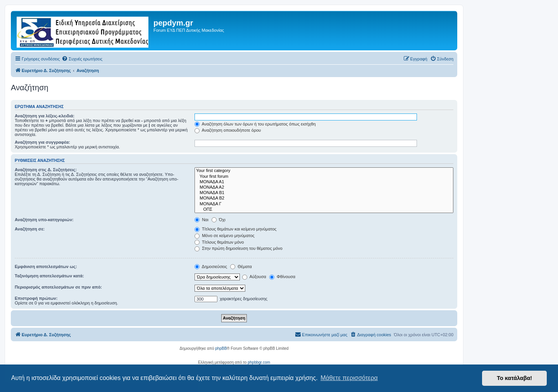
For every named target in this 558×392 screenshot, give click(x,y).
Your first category (324, 171)
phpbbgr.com (259, 362)
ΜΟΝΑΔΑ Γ (324, 204)
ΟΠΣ (324, 210)
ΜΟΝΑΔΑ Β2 (324, 198)
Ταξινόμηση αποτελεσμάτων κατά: (49, 276)
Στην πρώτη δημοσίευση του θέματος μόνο (239, 248)
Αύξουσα (254, 277)
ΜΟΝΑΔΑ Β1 (324, 193)
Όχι (219, 220)
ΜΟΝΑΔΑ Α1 (324, 182)
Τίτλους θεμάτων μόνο (219, 242)
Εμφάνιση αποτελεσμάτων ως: (46, 266)
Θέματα (241, 266)
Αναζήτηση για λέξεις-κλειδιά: (45, 116)
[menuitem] (82, 59)
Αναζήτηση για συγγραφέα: (42, 142)
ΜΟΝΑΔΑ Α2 (324, 187)
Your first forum (324, 177)
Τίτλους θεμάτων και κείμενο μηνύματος (236, 229)
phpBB (221, 348)
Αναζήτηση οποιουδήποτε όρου (228, 130)
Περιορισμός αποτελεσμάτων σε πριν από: (58, 287)
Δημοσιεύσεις (211, 266)
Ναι (201, 220)
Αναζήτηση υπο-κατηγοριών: (44, 220)
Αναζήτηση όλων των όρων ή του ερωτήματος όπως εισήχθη (255, 124)
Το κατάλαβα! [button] (514, 378)
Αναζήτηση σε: (30, 229)
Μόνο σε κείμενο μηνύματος (225, 236)
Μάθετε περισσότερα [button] (349, 378)
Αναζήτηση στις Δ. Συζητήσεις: (46, 170)
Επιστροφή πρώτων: (36, 298)
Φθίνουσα (282, 277)
